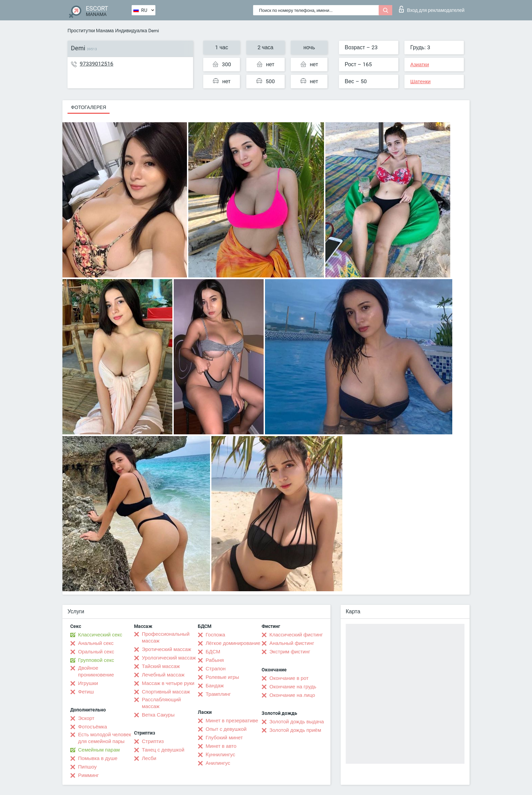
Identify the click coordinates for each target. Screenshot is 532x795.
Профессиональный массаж (166, 637)
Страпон (216, 669)
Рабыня (215, 660)
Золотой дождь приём (295, 730)
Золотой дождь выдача (297, 722)
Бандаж (215, 686)
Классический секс (100, 635)
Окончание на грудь (293, 687)
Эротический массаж (166, 649)
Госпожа (215, 635)
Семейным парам (99, 750)
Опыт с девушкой (226, 729)
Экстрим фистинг (290, 652)
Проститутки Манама (91, 31)
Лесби (149, 758)
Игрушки (88, 683)
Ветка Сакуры (158, 715)
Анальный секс (96, 643)
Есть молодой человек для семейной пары (104, 738)
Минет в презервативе (232, 721)
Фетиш (86, 692)
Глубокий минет (224, 738)
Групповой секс (96, 660)
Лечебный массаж (163, 675)
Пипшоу (87, 767)
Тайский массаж (161, 666)
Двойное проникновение (96, 671)
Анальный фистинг (292, 643)
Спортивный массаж (166, 692)
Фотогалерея (89, 107)
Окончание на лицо (292, 695)
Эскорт (86, 718)
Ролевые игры (222, 677)
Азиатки (420, 65)
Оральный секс (96, 652)
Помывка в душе (98, 758)
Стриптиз (153, 741)
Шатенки (420, 82)
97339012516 (97, 64)
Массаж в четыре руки (168, 683)
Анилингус (218, 763)
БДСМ (213, 652)
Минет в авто (221, 746)
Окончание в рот (289, 678)
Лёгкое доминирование (233, 643)
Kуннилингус (220, 755)
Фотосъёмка (92, 727)
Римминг (88, 775)
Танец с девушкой (163, 750)
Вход (432, 9)
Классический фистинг (296, 635)
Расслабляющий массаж (161, 703)
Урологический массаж (169, 658)
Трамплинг (218, 694)
